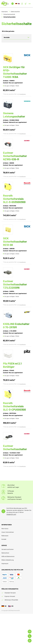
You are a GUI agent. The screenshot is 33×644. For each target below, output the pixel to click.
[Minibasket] (26, 4)
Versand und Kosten (8, 549)
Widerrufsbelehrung (8, 560)
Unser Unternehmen (8, 532)
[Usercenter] (22, 4)
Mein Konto (5, 529)
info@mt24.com (11, 514)
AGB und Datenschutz (8, 556)
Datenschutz (5, 553)
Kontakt (4, 539)
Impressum (5, 563)
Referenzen (5, 536)
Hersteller (7, 37)
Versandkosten (22, 94)
